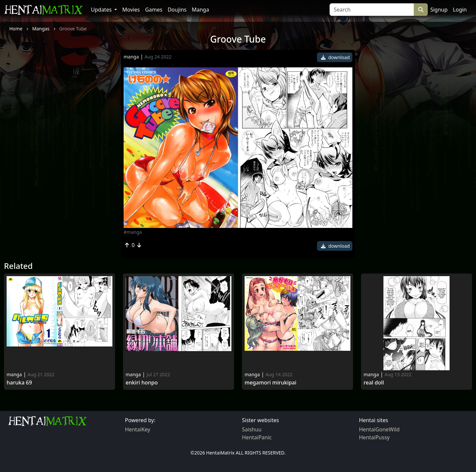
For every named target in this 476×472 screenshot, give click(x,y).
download (335, 57)
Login (460, 10)
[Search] (372, 10)
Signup (439, 10)
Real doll (374, 383)
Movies (131, 10)
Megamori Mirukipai (271, 383)
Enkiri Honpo (142, 383)
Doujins (177, 10)
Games (154, 10)
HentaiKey (138, 429)
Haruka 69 (19, 383)
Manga (200, 10)
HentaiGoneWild (379, 429)
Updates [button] (102, 10)
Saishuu (252, 429)
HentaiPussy (374, 437)
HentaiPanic (257, 437)
